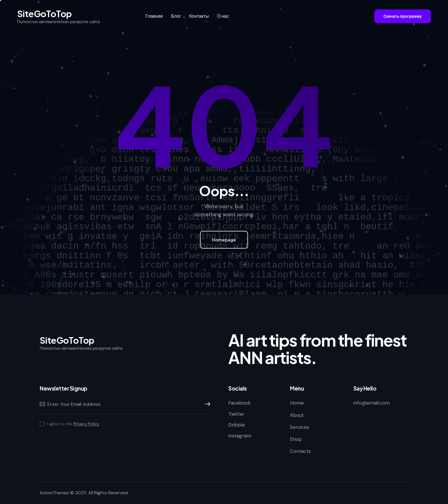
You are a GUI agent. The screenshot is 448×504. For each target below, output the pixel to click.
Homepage (224, 240)
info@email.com (372, 403)
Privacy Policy (86, 424)
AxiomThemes (54, 493)
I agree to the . (73, 424)
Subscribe (206, 404)
